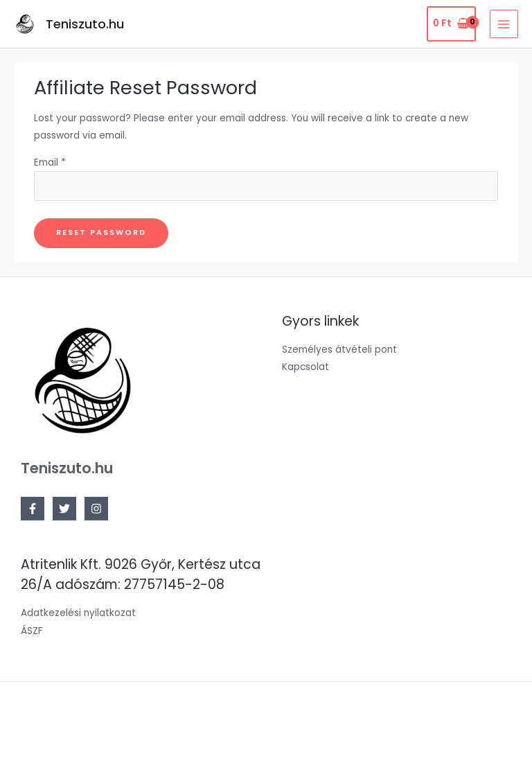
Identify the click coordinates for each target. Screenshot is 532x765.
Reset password (101, 232)
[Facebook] (33, 509)
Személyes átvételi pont (339, 350)
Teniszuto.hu (85, 24)
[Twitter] (64, 509)
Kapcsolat (305, 367)
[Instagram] (96, 509)
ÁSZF (32, 631)
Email (50, 162)
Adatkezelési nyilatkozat (78, 613)
